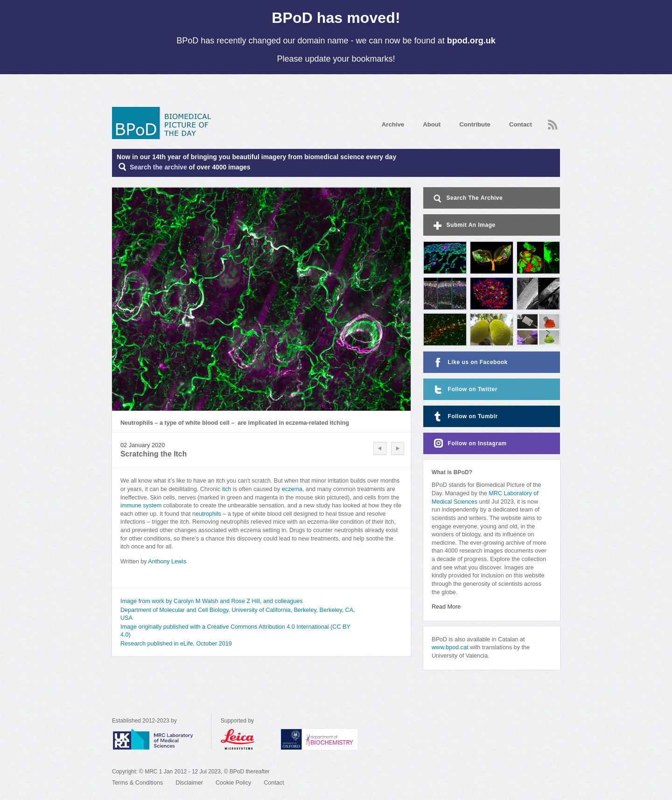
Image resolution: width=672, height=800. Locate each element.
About (432, 124)
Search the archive (158, 167)
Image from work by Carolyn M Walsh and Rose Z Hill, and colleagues (212, 601)
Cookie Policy (233, 783)
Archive (393, 124)
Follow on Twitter (465, 389)
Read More (446, 607)
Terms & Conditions (137, 783)
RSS (553, 125)
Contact (521, 124)
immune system (141, 505)
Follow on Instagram (469, 444)
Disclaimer (189, 783)
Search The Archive (467, 199)
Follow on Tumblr (465, 417)
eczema (292, 489)
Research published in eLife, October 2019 (176, 644)
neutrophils (207, 514)
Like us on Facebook (470, 362)
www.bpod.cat (450, 647)
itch (226, 489)
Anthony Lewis (167, 561)
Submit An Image (464, 226)
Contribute (475, 124)
